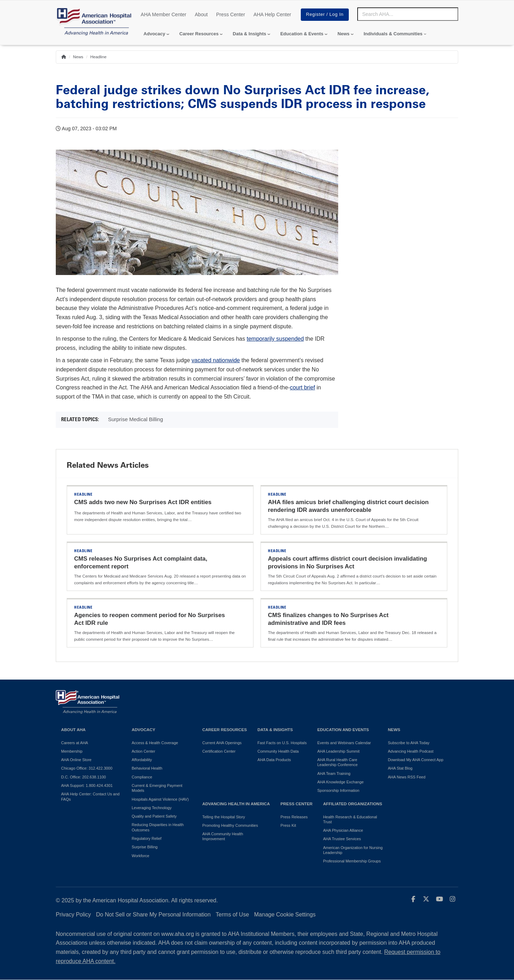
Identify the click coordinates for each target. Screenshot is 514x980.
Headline (98, 57)
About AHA (73, 730)
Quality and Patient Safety (154, 816)
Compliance (142, 777)
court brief (302, 387)
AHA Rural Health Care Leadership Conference (337, 762)
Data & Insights (249, 34)
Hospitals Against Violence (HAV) (160, 799)
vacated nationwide (216, 360)
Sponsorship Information (338, 790)
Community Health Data (278, 751)
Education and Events (343, 730)
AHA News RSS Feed (407, 777)
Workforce (141, 856)
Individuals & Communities (393, 34)
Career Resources (199, 34)
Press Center (231, 14)
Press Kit (288, 825)
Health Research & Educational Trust (350, 819)
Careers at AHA (74, 743)
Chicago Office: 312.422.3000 (87, 768)
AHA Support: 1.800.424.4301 (87, 785)
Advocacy (154, 34)
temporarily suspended (275, 339)
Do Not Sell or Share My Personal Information (153, 915)
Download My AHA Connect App (416, 760)
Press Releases (294, 817)
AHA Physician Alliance (343, 830)
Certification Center (219, 751)
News (343, 34)
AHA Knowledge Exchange (340, 782)
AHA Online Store (76, 760)
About (201, 14)
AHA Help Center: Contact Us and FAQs (90, 796)
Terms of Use (232, 915)
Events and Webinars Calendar (344, 743)
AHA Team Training (334, 773)
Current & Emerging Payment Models (157, 788)
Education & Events (302, 34)
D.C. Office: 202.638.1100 (83, 777)
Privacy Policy (73, 915)
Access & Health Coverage (155, 743)
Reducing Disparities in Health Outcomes (158, 827)
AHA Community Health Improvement (223, 836)
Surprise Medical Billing (136, 419)
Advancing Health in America (236, 804)
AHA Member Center (164, 14)
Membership (72, 751)
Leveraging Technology (152, 808)
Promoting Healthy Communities (230, 825)
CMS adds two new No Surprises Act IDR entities (143, 502)
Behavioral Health (147, 768)
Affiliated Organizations (352, 804)
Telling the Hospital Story (224, 817)
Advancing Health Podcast (411, 751)
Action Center (144, 751)
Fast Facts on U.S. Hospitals (282, 743)
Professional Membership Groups (352, 861)
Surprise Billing (145, 847)
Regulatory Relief (147, 838)
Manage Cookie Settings (285, 915)
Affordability (142, 760)
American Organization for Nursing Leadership (353, 850)
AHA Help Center (272, 14)
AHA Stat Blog (400, 768)
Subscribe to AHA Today (409, 743)
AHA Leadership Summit (339, 751)
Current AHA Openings (222, 743)
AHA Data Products (274, 760)
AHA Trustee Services (342, 839)
